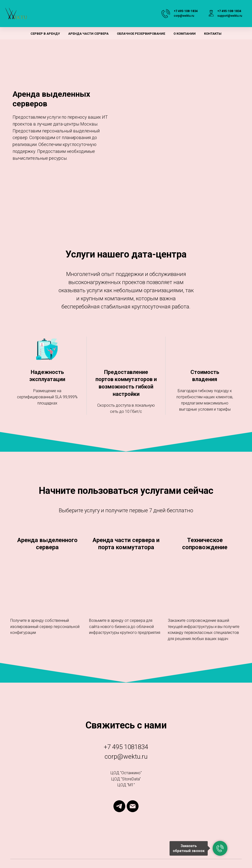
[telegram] (119, 806)
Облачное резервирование (141, 34)
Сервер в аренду (45, 34)
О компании (185, 34)
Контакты (213, 34)
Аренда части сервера (88, 34)
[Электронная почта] (133, 806)
